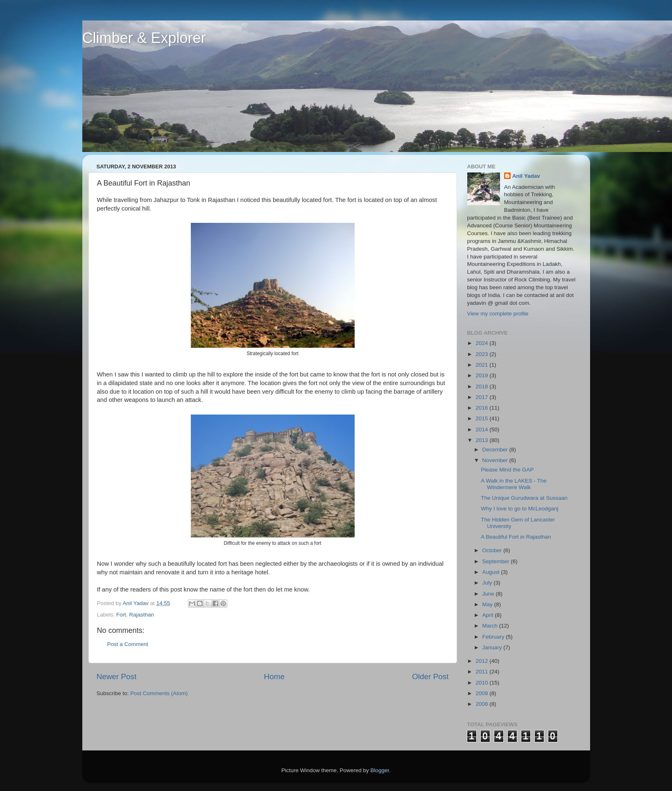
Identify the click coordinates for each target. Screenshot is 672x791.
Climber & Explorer (144, 38)
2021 (482, 365)
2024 (482, 343)
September (497, 561)
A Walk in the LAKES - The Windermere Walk (514, 484)
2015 (482, 418)
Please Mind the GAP (507, 470)
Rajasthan (141, 615)
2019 (482, 375)
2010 (482, 683)
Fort (121, 615)
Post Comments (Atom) (159, 693)
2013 (482, 440)
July (488, 583)
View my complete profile (498, 314)
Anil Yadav (526, 176)
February (494, 637)
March (491, 626)
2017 (482, 397)
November (496, 460)
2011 (482, 672)
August (492, 572)
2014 (482, 429)
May (488, 604)
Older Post (430, 677)
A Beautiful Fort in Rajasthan (516, 537)
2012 (482, 661)
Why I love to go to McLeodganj (519, 509)
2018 (482, 386)
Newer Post (117, 677)
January (493, 647)
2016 (482, 408)
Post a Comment (128, 644)
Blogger (380, 770)
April (489, 615)
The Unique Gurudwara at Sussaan (524, 498)
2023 (482, 354)
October (493, 550)
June (489, 594)
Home (274, 677)
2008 (482, 704)
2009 (482, 693)
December (496, 450)
